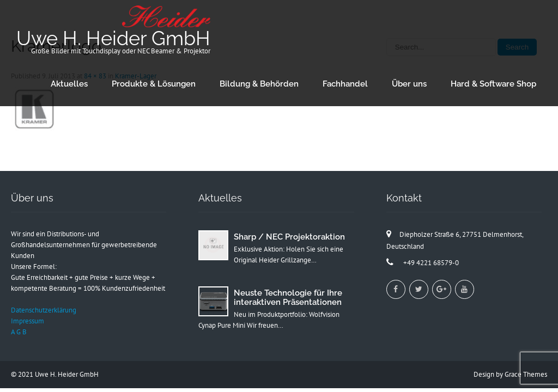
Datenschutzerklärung (44, 310)
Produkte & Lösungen (154, 84)
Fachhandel (345, 84)
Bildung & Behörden (259, 84)
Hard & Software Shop (493, 84)
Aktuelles (69, 84)
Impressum (28, 321)
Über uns (409, 84)
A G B (19, 332)
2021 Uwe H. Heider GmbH (58, 374)
